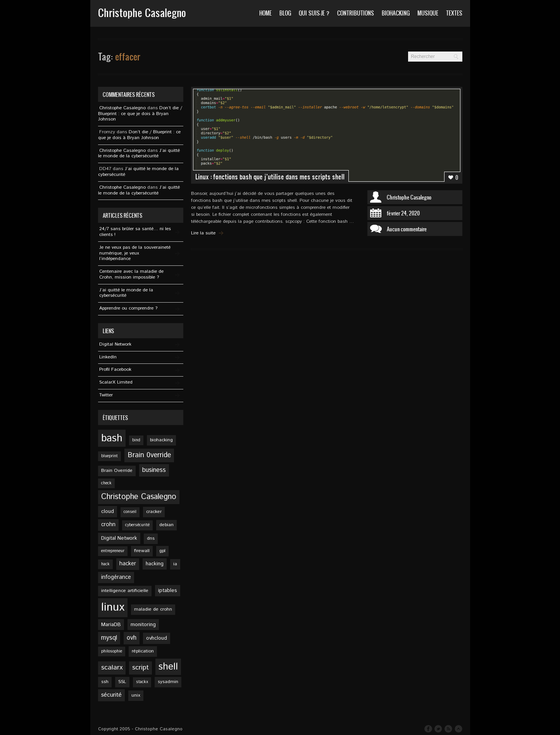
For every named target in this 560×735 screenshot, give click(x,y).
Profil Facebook (115, 369)
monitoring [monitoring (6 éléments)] (143, 625)
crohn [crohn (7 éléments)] (108, 525)
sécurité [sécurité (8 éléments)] (111, 695)
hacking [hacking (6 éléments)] (155, 564)
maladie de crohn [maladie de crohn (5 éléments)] (153, 609)
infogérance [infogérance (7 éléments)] (116, 577)
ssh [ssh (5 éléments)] (105, 682)
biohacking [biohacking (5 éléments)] (161, 440)
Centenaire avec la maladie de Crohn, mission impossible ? (131, 274)
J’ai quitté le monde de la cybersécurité (139, 153)
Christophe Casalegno (409, 197)
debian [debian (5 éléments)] (166, 525)
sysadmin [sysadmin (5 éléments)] (168, 682)
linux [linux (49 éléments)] (113, 607)
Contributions (356, 13)
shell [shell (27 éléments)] (168, 667)
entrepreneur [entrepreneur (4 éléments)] (113, 551)
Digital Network (115, 344)
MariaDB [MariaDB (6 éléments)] (111, 625)
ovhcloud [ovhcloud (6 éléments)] (157, 638)
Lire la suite (203, 233)
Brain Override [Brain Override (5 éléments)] (117, 471)
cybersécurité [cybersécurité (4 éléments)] (137, 525)
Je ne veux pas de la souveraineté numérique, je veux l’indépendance (135, 253)
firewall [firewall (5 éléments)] (142, 551)
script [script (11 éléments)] (140, 668)
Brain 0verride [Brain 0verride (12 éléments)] (149, 455)
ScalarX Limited (116, 382)
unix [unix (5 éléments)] (136, 695)
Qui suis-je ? (314, 13)
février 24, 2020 (403, 213)
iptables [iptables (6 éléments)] (168, 590)
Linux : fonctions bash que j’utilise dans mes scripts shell (270, 177)
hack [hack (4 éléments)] (105, 564)
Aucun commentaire (407, 229)
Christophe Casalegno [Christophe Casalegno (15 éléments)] (139, 497)
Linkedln (108, 357)
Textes (454, 13)
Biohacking (396, 13)
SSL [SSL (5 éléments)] (122, 682)
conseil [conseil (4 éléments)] (130, 512)
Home (265, 13)
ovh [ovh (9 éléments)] (132, 638)
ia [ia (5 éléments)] (175, 564)
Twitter (106, 395)
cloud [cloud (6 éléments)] (108, 511)
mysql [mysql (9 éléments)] (109, 638)
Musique (428, 13)
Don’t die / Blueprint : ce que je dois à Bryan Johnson (140, 114)
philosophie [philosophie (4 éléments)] (112, 651)
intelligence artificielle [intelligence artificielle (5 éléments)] (125, 591)
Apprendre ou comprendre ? (128, 308)
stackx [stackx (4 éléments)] (142, 682)
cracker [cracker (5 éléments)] (154, 512)
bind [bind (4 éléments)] (136, 440)
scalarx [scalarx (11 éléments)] (112, 668)
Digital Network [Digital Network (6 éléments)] (119, 538)
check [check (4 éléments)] (106, 483)
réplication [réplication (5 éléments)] (143, 651)
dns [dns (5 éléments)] (151, 538)
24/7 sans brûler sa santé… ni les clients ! (135, 232)
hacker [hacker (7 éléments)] (128, 564)
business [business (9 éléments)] (154, 470)
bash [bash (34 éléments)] (112, 438)
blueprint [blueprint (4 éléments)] (109, 456)
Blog (285, 13)
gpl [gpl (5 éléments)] (162, 551)
